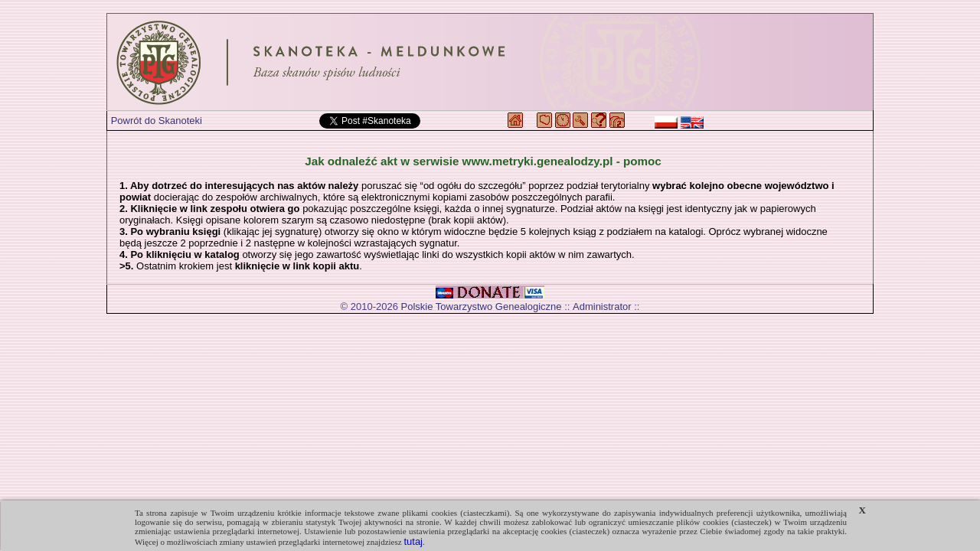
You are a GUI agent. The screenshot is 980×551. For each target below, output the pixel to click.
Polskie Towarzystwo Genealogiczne (482, 306)
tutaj (413, 541)
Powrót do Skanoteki (157, 121)
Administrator (602, 306)
